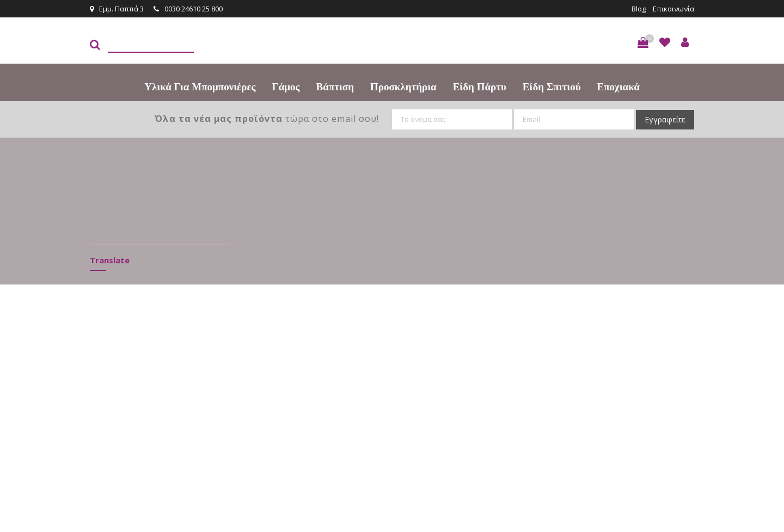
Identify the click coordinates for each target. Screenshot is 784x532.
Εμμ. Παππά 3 (117, 9)
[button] (643, 42)
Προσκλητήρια (403, 87)
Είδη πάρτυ (480, 87)
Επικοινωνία (673, 9)
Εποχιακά (618, 87)
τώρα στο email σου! (267, 119)
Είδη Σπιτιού (552, 87)
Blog (639, 9)
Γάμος (286, 87)
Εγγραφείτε (665, 119)
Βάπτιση (335, 87)
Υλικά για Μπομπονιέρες (200, 87)
